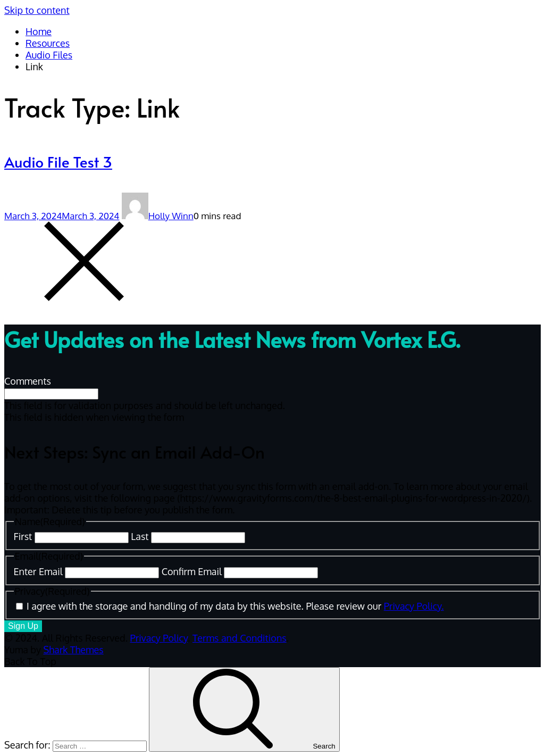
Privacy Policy (159, 638)
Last (140, 536)
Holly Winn (158, 216)
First (23, 536)
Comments (28, 381)
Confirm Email (192, 571)
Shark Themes (73, 650)
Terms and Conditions (240, 638)
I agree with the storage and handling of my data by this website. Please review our (235, 606)
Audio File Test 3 (58, 161)
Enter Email (38, 571)
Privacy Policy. (414, 606)
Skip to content (37, 10)
